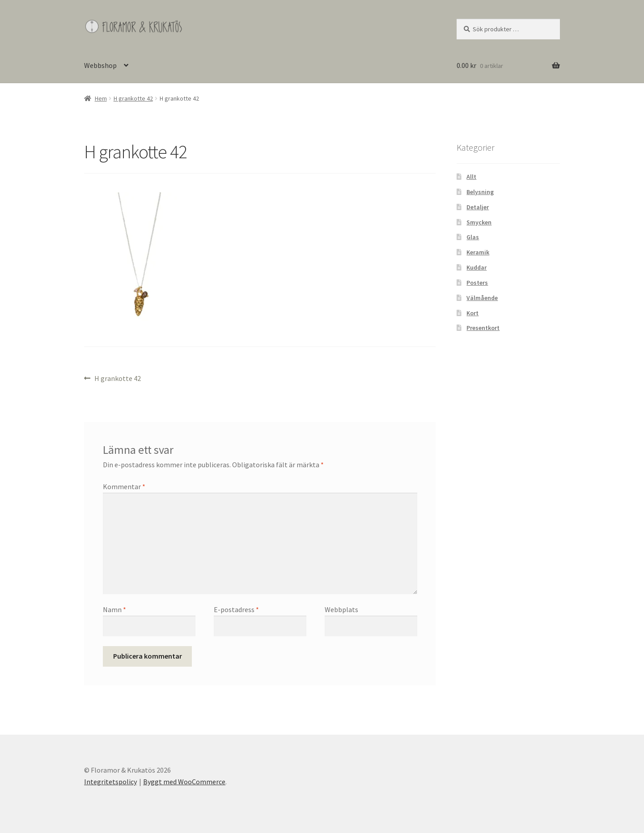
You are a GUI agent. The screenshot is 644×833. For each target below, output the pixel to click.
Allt (471, 177)
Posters (477, 283)
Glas (473, 237)
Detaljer (478, 207)
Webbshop (100, 65)
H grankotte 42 (133, 98)
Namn (114, 609)
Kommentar (124, 486)
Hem (101, 98)
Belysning (480, 192)
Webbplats (341, 609)
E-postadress (236, 609)
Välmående (482, 298)
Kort (472, 313)
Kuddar (477, 267)
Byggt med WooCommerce (184, 782)
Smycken (479, 222)
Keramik (478, 252)
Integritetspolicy (110, 782)
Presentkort (483, 328)
